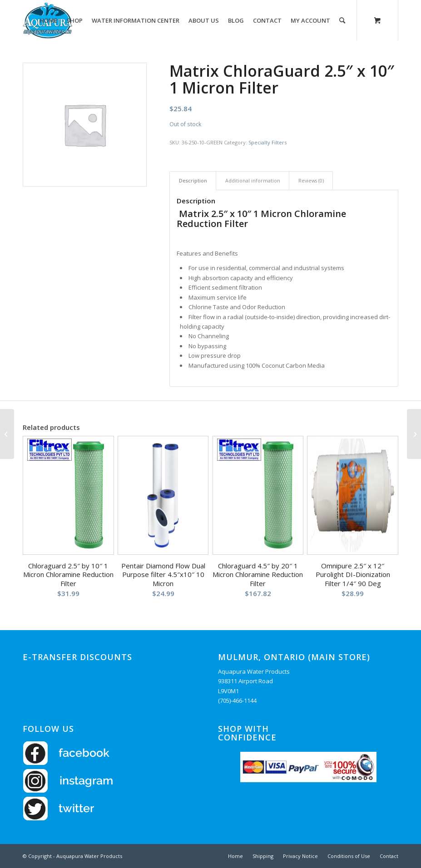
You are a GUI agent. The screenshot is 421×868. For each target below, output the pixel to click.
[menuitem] (48, 20)
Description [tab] (193, 180)
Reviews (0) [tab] (311, 180)
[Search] (342, 20)
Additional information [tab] (253, 180)
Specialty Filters (267, 142)
